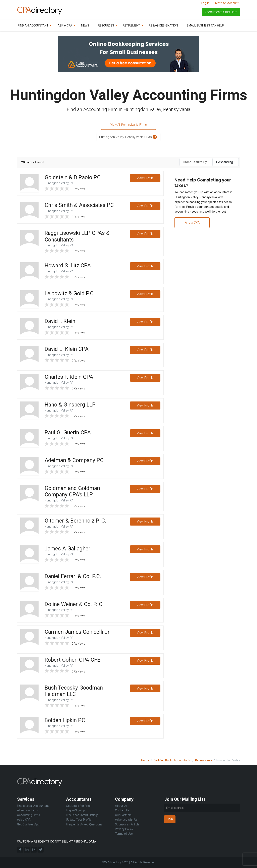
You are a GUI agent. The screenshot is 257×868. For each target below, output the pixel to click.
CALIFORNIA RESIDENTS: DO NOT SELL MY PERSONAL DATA (57, 842)
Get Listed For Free (78, 806)
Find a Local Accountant (33, 806)
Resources (106, 26)
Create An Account (226, 3)
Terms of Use (124, 834)
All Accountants (28, 810)
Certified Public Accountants (172, 761)
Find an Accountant (33, 26)
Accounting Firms (29, 815)
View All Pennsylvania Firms (128, 125)
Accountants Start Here (221, 12)
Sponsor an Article (127, 825)
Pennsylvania (204, 761)
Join (170, 819)
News (85, 26)
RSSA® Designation (163, 26)
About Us (121, 806)
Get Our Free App (28, 825)
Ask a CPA (65, 26)
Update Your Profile (79, 820)
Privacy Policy (124, 829)
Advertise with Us (126, 820)
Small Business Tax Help (205, 26)
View (145, 179)
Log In (205, 3)
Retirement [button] (132, 26)
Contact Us (122, 810)
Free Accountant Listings (82, 815)
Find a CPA (192, 231)
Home (145, 761)
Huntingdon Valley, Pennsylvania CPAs (128, 138)
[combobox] (196, 163)
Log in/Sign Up (75, 810)
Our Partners (123, 815)
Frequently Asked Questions (84, 825)
